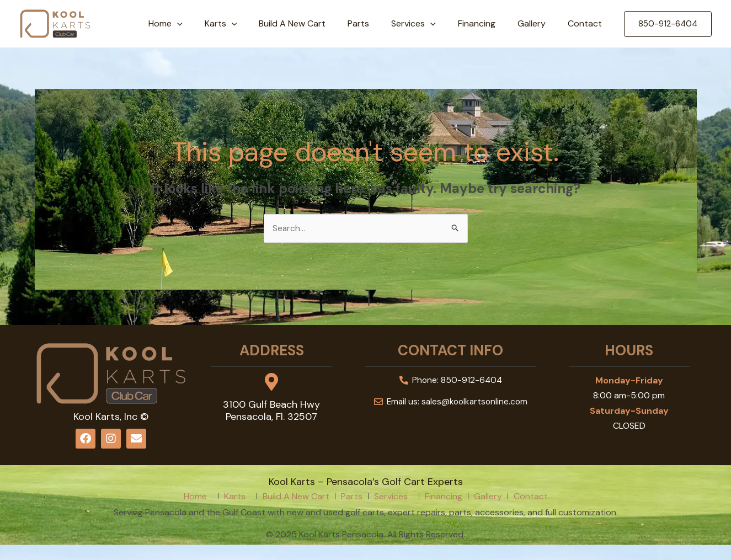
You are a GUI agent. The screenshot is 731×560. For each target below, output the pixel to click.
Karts (250, 24)
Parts (378, 23)
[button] (668, 24)
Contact (587, 23)
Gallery (538, 23)
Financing (488, 23)
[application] (210, 24)
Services (429, 24)
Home (199, 24)
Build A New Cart (316, 23)
